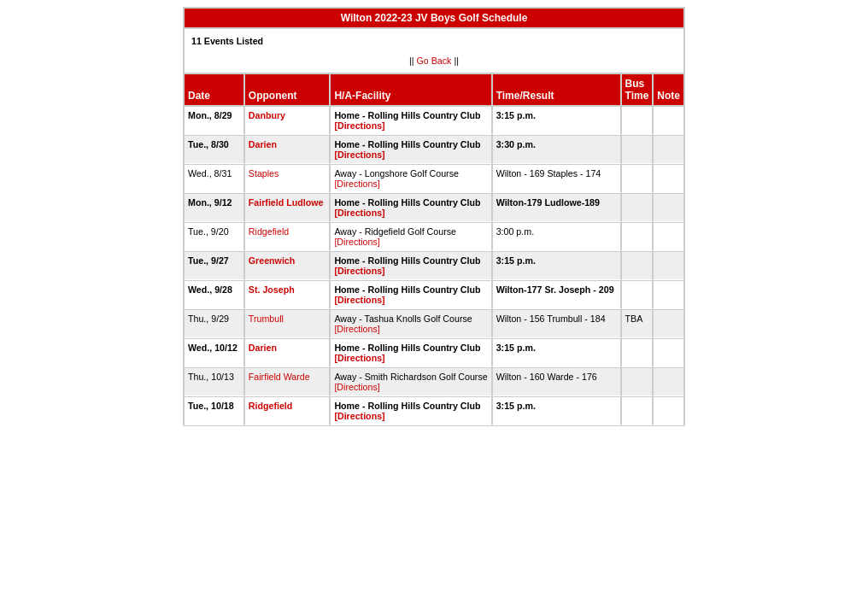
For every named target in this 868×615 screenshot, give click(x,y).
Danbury (267, 115)
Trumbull (266, 319)
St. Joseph (272, 290)
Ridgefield (269, 231)
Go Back (434, 61)
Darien (263, 144)
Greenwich (272, 261)
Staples (264, 173)
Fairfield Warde (279, 377)
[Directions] (359, 126)
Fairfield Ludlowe (286, 202)
